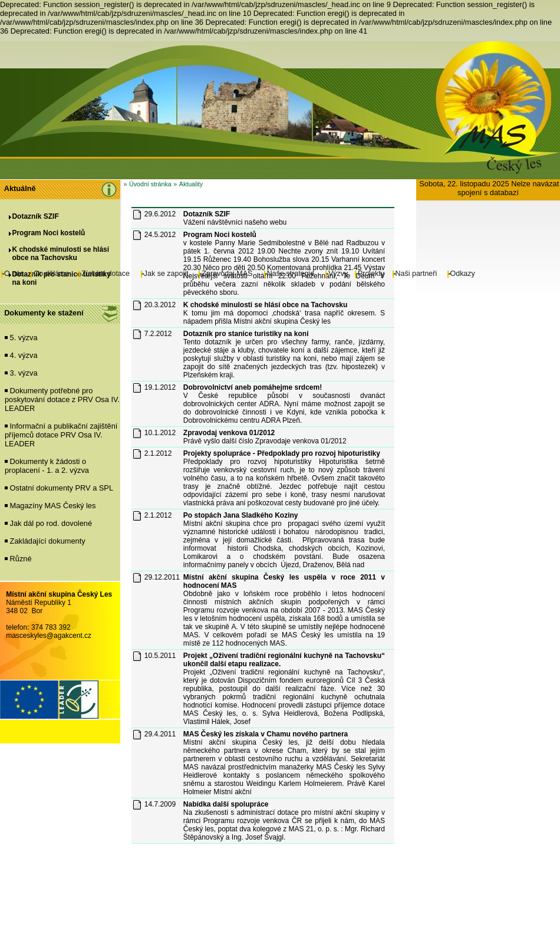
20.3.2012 (160, 305)
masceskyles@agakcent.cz (49, 636)
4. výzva (24, 355)
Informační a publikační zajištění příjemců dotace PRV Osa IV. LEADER (61, 435)
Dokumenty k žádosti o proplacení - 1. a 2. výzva (47, 466)
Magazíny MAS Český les (53, 506)
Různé (21, 559)
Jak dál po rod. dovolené (51, 523)
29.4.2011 (160, 734)
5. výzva (24, 338)
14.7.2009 (160, 804)
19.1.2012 (160, 387)
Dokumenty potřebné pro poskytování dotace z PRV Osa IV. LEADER (62, 399)
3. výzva (24, 373)
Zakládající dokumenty (48, 541)
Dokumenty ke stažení (44, 313)
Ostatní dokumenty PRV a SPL (62, 488)
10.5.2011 (160, 656)
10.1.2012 (160, 433)
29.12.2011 (162, 577)
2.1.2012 (158, 453)
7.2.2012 (158, 334)
